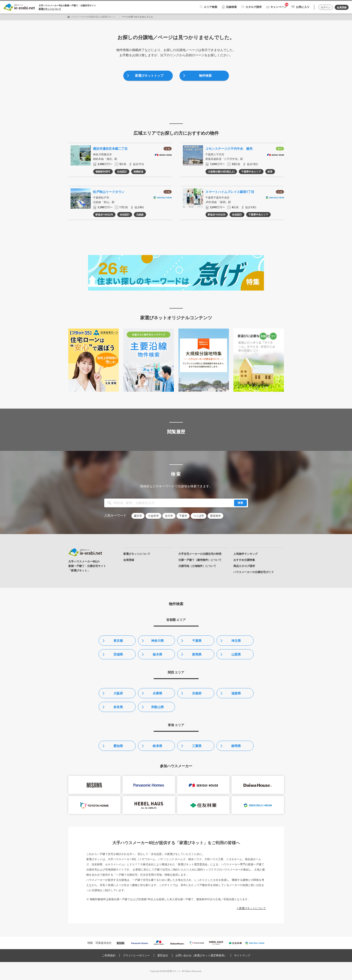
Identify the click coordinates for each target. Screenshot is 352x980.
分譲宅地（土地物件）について (197, 566)
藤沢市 (138, 516)
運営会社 (163, 955)
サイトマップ (242, 955)
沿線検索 (229, 7)
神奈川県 (157, 641)
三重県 (197, 746)
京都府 (197, 693)
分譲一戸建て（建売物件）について (200, 560)
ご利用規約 (109, 955)
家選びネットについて (50, 9)
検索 (240, 503)
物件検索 (205, 76)
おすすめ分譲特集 (244, 560)
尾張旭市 (215, 516)
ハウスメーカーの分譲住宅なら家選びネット (93, 17)
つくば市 (199, 516)
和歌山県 (157, 707)
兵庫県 (157, 693)
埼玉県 (236, 641)
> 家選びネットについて (251, 908)
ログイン (324, 7)
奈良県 (118, 707)
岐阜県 (157, 746)
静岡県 (236, 746)
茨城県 (118, 654)
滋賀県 (236, 693)
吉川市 (169, 516)
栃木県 (157, 654)
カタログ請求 (252, 7)
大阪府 (118, 693)
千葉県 (197, 641)
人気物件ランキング (246, 554)
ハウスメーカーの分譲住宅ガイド (254, 572)
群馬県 (197, 654)
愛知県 (118, 746)
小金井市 (153, 516)
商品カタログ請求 (244, 566)
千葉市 (183, 516)
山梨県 (236, 654)
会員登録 (341, 7)
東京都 (118, 641)
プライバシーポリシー (136, 955)
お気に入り (301, 7)
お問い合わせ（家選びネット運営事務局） (201, 955)
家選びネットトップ (149, 76)
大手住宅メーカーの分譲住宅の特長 (200, 554)
